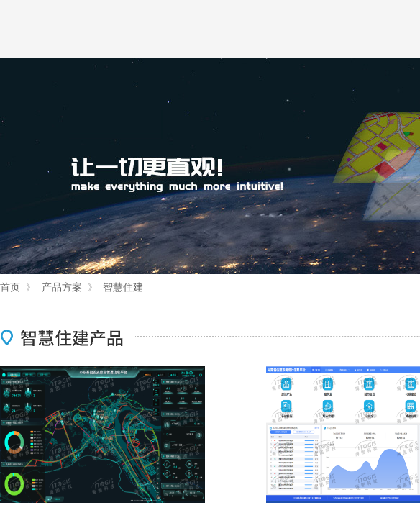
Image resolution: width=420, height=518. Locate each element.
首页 (10, 287)
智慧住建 (123, 287)
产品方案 (62, 287)
